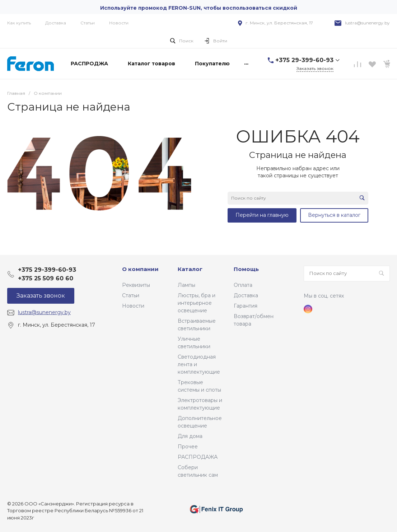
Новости (119, 23)
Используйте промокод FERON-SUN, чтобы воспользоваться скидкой (199, 8)
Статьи (88, 23)
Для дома (190, 436)
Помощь (246, 269)
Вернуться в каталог (334, 215)
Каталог (190, 269)
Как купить (19, 23)
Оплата (243, 285)
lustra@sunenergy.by (367, 23)
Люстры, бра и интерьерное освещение (197, 303)
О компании (140, 269)
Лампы (186, 285)
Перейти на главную (262, 215)
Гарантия (246, 306)
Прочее (188, 447)
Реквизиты (136, 285)
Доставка (56, 23)
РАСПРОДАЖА (198, 457)
